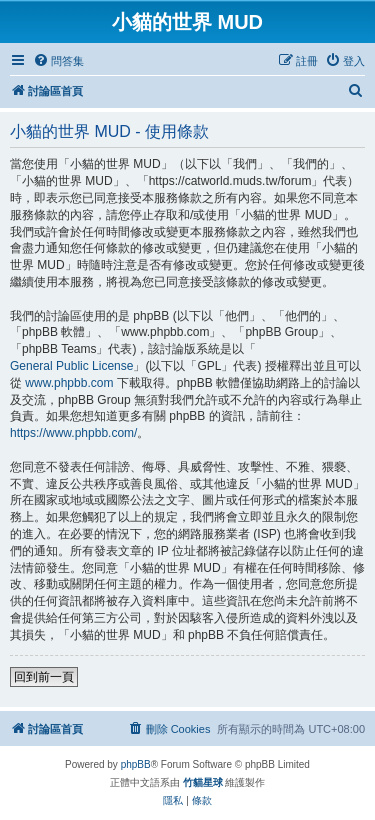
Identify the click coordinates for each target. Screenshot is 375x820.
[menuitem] (58, 61)
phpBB (136, 764)
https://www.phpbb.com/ (73, 433)
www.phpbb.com (69, 383)
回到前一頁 (44, 677)
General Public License (71, 366)
